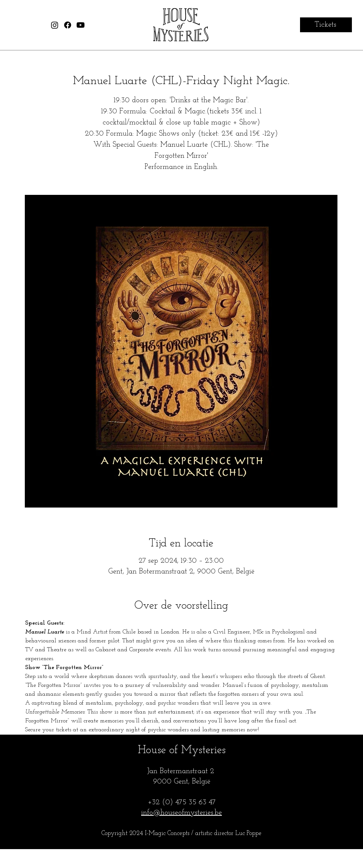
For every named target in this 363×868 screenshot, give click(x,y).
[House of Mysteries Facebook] (68, 25)
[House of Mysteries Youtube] (81, 25)
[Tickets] (326, 25)
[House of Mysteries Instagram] (55, 25)
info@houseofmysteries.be (181, 813)
